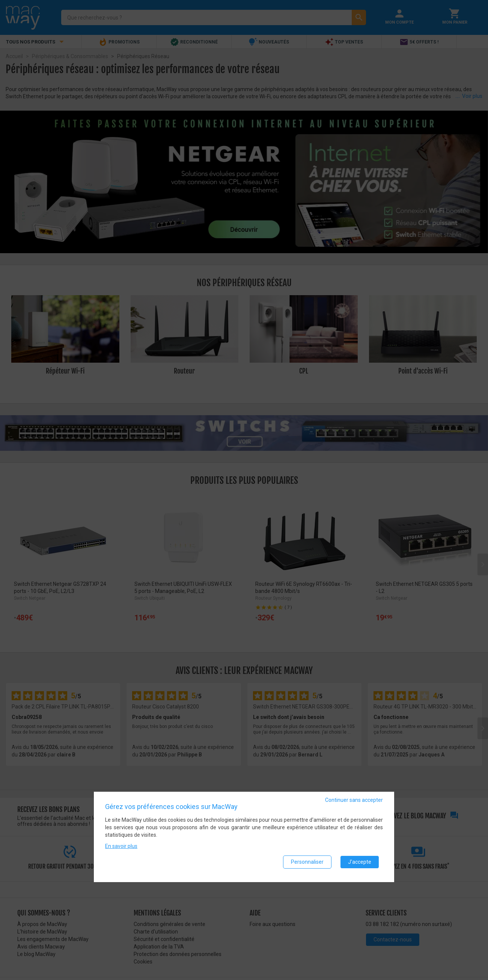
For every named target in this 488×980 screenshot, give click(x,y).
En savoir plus (121, 848)
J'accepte (360, 864)
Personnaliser (307, 864)
